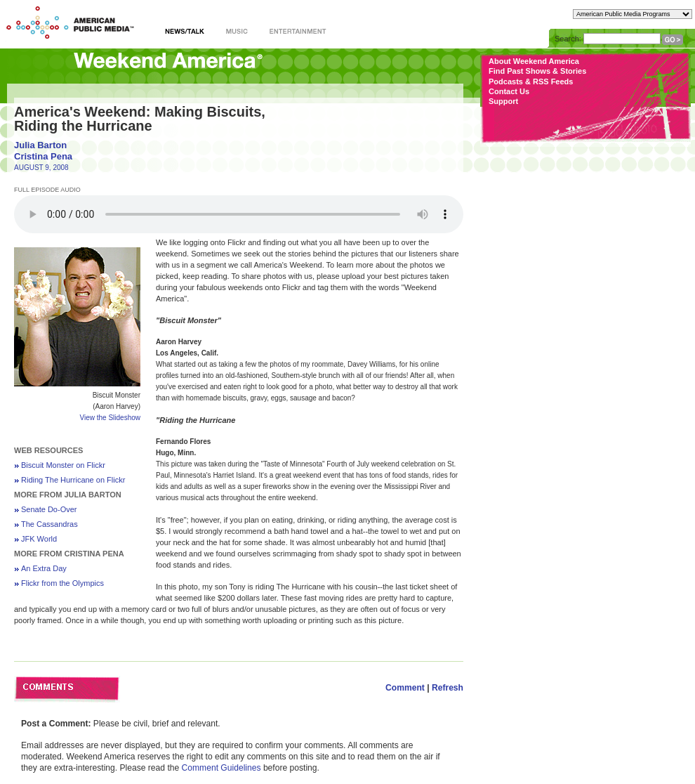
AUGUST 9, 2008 (41, 168)
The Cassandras (49, 524)
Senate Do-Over (49, 509)
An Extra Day (44, 568)
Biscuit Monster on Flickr (63, 465)
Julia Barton (40, 145)
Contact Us (509, 91)
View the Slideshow (110, 418)
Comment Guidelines (221, 768)
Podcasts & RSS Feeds (531, 81)
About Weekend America (534, 61)
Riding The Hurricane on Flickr (73, 480)
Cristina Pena (43, 156)
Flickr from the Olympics (62, 583)
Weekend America (168, 65)
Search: (568, 39)
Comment (405, 688)
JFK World (39, 539)
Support (503, 101)
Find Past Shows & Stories (537, 71)
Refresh (448, 688)
